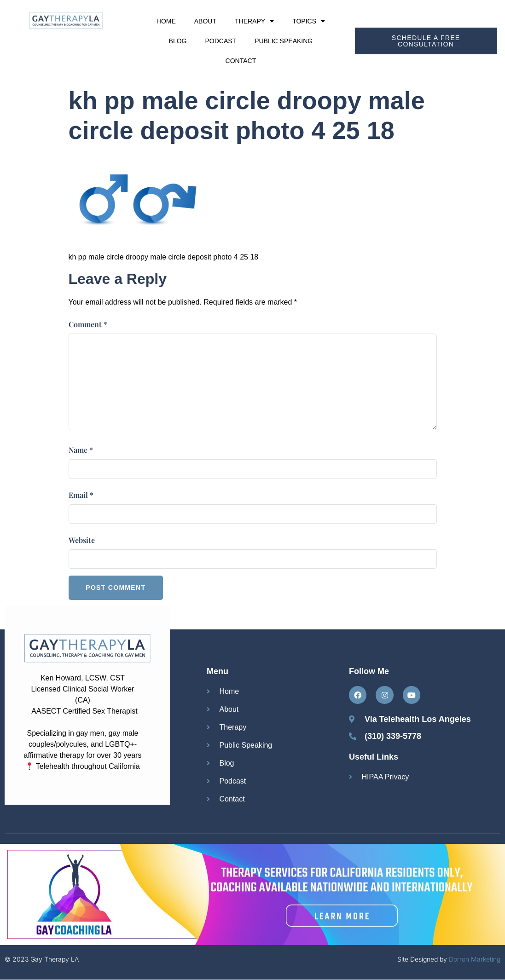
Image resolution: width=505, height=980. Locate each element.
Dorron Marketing (475, 960)
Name (81, 450)
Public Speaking (284, 41)
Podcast (221, 41)
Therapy (254, 21)
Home (166, 21)
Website (82, 540)
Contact (241, 61)
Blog (178, 41)
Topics (309, 21)
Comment (88, 324)
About (205, 21)
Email (81, 495)
